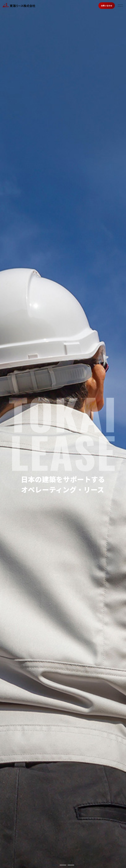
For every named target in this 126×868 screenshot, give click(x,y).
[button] (55, 865)
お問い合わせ (107, 6)
